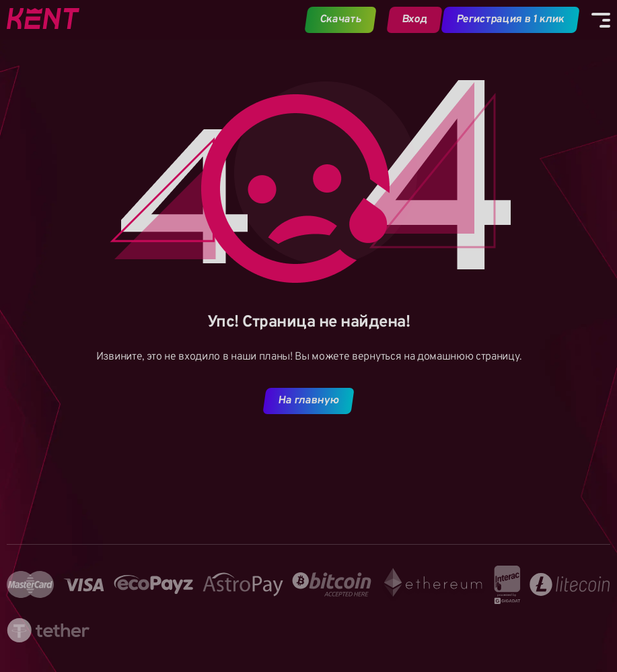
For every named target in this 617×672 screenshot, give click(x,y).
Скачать (341, 20)
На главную (309, 401)
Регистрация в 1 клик (510, 20)
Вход (414, 20)
